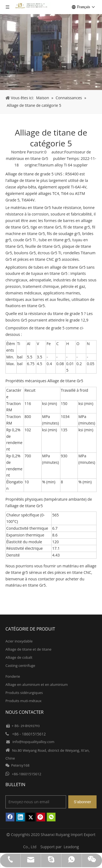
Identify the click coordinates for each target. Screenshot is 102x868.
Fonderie (13, 676)
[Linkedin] (20, 817)
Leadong (71, 847)
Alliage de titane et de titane (28, 649)
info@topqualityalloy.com (33, 742)
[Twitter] (30, 817)
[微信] (51, 817)
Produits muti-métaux (23, 701)
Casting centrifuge (20, 666)
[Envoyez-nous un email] (36, 802)
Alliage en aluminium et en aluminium (37, 684)
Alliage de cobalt (19, 657)
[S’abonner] (82, 802)
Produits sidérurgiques (24, 693)
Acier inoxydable (19, 641)
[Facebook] (10, 817)
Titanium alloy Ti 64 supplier (63, 165)
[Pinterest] (41, 817)
